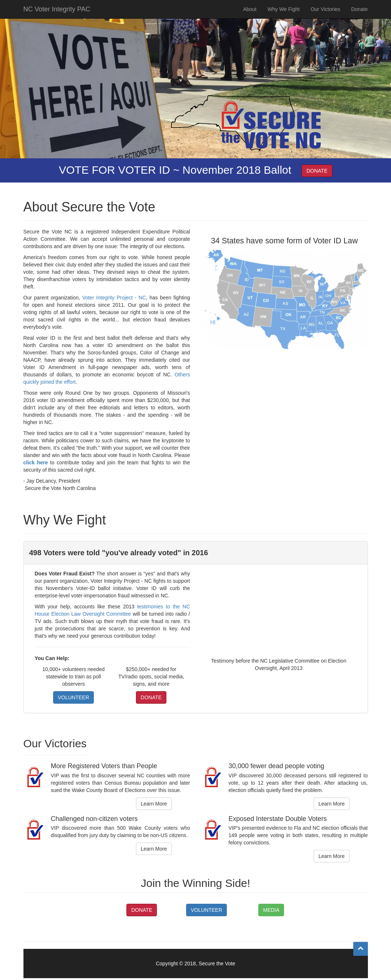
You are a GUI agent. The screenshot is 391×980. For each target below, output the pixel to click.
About (250, 16)
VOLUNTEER (74, 697)
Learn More (154, 804)
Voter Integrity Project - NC (114, 298)
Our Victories (326, 16)
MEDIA (271, 910)
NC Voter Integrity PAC (57, 16)
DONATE (317, 171)
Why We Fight (284, 16)
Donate (359, 16)
